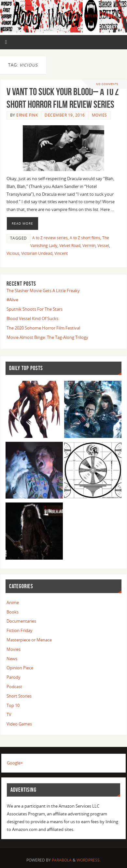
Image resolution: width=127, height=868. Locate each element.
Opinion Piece (20, 668)
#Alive (12, 300)
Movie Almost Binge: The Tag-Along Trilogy (47, 337)
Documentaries (21, 621)
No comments (107, 84)
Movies (99, 115)
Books (13, 612)
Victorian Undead (37, 253)
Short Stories (19, 696)
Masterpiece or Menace (29, 640)
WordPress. (89, 860)
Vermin (89, 246)
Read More (22, 223)
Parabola (62, 860)
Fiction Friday (20, 631)
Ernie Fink (27, 115)
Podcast (14, 687)
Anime (13, 603)
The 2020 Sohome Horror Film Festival (43, 328)
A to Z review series (50, 238)
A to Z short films (85, 238)
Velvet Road (70, 246)
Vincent (61, 253)
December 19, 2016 (65, 115)
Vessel (103, 246)
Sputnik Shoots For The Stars (35, 309)
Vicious (13, 253)
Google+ (15, 763)
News (12, 659)
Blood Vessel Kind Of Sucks (32, 319)
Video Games (19, 724)
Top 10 (13, 706)
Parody (14, 677)
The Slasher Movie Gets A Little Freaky (43, 291)
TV (9, 715)
